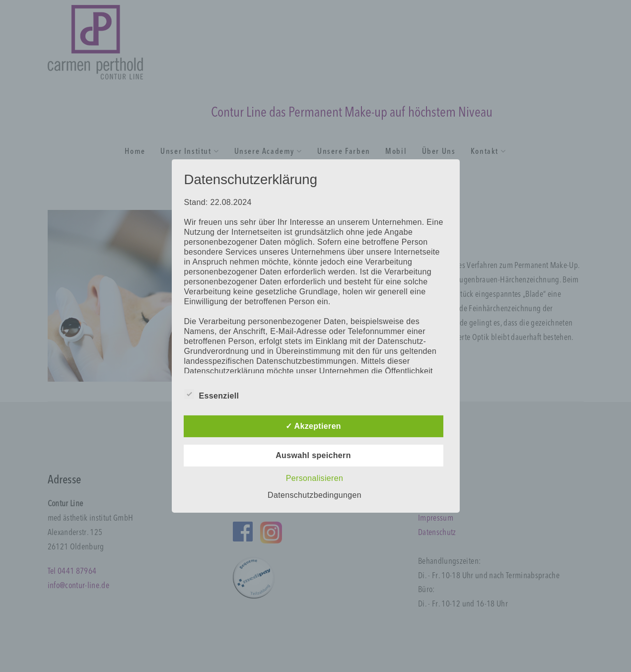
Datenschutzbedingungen (315, 495)
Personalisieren (315, 478)
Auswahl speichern (313, 455)
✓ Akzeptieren (313, 426)
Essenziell (212, 394)
